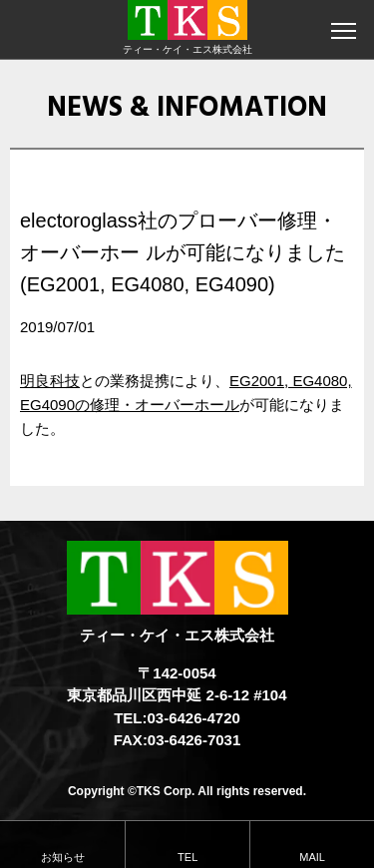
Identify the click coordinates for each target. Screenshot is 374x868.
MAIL (312, 857)
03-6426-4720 (193, 718)
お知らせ (63, 857)
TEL (187, 857)
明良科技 (50, 381)
